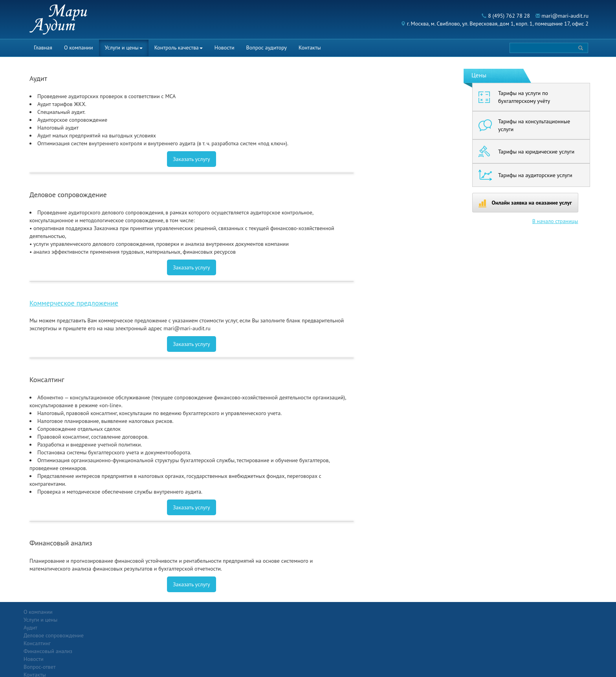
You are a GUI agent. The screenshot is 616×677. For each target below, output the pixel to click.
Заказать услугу (192, 159)
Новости (225, 48)
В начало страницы (555, 221)
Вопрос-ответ (327, 612)
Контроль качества (179, 48)
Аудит (123, 620)
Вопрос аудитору (267, 48)
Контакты (310, 48)
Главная (43, 48)
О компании (79, 48)
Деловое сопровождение (146, 628)
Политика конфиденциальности (528, 612)
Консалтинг (129, 635)
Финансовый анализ (140, 643)
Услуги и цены (124, 48)
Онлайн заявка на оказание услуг (525, 203)
